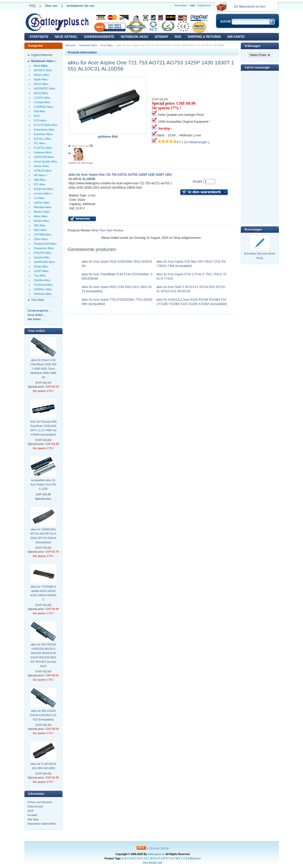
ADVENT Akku (42, 70)
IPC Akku (39, 184)
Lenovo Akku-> (43, 193)
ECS (36, 116)
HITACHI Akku (42, 171)
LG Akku (39, 198)
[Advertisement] (260, 147)
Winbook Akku (42, 294)
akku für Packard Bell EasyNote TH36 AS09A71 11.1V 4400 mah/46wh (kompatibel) (43, 428)
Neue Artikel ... (37, 315)
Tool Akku (38, 300)
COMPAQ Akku (43, 107)
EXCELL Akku (42, 139)
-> (44, 61)
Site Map (33, 819)
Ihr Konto (236, 37)
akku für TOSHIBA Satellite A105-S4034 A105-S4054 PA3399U (43, 593)
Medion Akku (41, 212)
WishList (195, 858)
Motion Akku (41, 221)
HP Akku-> (40, 175)
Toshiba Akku (42, 280)
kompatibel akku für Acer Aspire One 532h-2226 (43, 484)
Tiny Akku (39, 276)
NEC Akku (40, 230)
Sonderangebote (99, 37)
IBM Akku (39, 180)
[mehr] (52, 331)
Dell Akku (39, 111)
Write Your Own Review (107, 230)
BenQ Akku (40, 93)
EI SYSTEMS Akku (45, 125)
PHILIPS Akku (42, 253)
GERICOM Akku (43, 157)
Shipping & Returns (204, 37)
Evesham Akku (43, 134)
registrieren (204, 5)
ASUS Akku (40, 84)
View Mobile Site (152, 863)
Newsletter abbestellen (42, 824)
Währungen (252, 46)
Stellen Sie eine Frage (81, 163)
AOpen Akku (41, 75)
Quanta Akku (41, 257)
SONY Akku (41, 271)
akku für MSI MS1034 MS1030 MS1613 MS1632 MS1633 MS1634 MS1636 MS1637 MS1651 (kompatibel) (43, 655)
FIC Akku (39, 143)
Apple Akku (40, 79)
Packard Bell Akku (45, 244)
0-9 (187, 858)
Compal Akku (42, 102)
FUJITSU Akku (42, 148)
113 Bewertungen (196, 142)
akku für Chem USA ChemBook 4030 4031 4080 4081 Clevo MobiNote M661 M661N (43, 369)
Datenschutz (35, 806)
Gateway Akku (42, 152)
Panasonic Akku (43, 248)
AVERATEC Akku (44, 88)
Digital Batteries (42, 55)
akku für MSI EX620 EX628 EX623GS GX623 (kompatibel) (43, 715)
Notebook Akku (134, 37)
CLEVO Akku (41, 98)
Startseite (39, 37)
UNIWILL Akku (42, 289)
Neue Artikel (66, 37)
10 (167, 849)
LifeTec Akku (41, 203)
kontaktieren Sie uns (80, 6)
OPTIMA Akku (42, 234)
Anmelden (181, 5)
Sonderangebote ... (40, 311)
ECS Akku (40, 120)
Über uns (51, 6)
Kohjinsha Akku (43, 189)
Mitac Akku (40, 216)
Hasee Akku (41, 166)
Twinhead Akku (43, 285)
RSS (178, 37)
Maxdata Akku (42, 207)
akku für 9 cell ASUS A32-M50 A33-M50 (43, 766)
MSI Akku (39, 225)
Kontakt (32, 815)
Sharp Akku (40, 266)
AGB (31, 811)
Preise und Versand (40, 802)
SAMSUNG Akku (44, 262)
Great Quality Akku (45, 161)
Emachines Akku (44, 130)
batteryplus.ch (156, 854)
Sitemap (161, 37)
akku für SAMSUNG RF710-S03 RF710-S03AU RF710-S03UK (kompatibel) (43, 536)
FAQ (33, 6)
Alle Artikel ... (36, 319)
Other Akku (40, 239)
